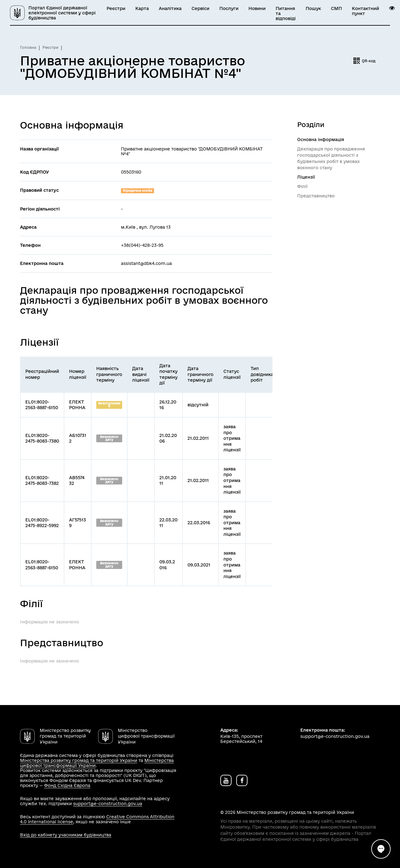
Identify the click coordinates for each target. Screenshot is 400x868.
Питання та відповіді (286, 13)
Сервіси (200, 8)
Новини (257, 8)
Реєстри (116, 8)
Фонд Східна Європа (67, 785)
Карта (142, 8)
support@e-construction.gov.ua (108, 804)
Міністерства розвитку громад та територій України (79, 760)
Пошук (313, 8)
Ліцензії (306, 177)
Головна (28, 47)
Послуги (229, 8)
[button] (392, 8)
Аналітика (170, 8)
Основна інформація (321, 140)
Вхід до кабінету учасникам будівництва (66, 835)
